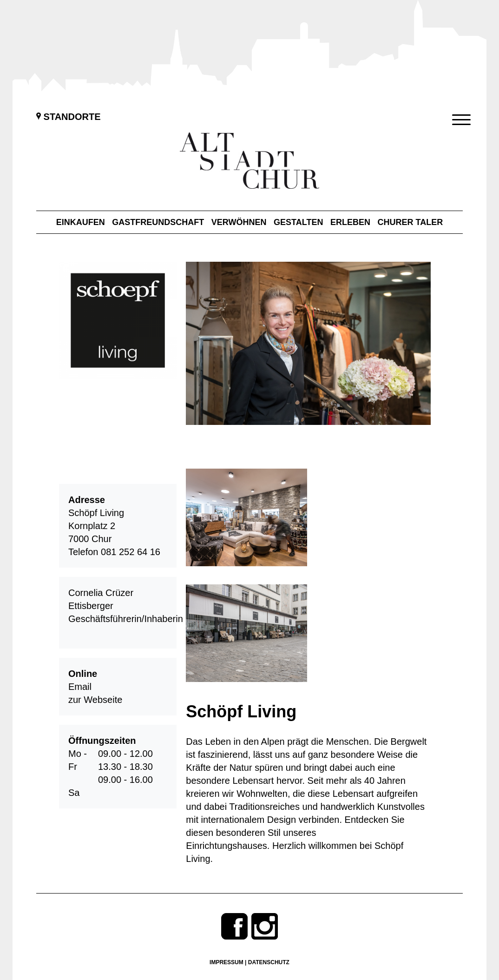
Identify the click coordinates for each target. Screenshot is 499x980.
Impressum (227, 962)
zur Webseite (95, 700)
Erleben (350, 222)
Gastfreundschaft (158, 222)
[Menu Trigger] (461, 120)
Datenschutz (269, 962)
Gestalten (298, 222)
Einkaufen (81, 222)
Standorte (69, 117)
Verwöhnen (239, 222)
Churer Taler (410, 222)
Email (80, 687)
